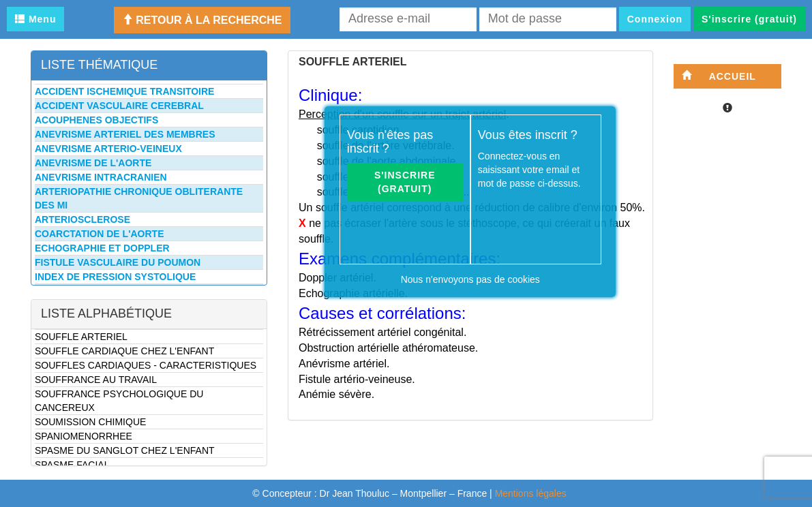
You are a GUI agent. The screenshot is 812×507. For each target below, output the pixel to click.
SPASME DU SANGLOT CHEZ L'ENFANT (125, 450)
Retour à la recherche (202, 20)
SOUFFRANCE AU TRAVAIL (96, 380)
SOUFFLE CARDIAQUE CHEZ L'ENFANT (124, 351)
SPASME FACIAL (72, 465)
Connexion (655, 19)
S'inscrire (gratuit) (749, 19)
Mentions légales (531, 493)
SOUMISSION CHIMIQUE (90, 422)
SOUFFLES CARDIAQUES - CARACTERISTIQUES (146, 365)
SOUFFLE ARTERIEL (81, 337)
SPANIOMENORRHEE (84, 436)
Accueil (719, 76)
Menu (35, 19)
